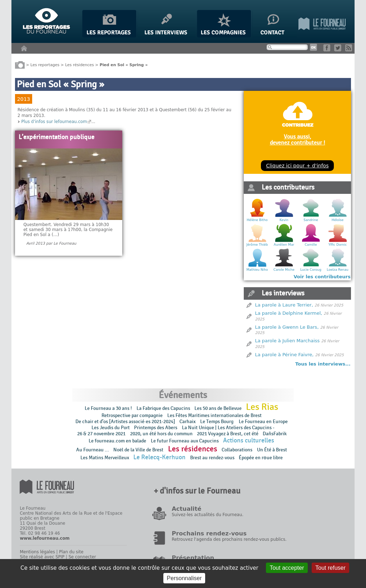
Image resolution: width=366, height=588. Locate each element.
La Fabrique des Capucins (163, 408)
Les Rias (262, 407)
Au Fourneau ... (93, 450)
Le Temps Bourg (217, 422)
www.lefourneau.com (44, 538)
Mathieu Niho (257, 270)
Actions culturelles (249, 440)
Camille (311, 245)
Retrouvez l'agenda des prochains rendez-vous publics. (229, 539)
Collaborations (237, 450)
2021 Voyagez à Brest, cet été (228, 434)
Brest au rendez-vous (212, 458)
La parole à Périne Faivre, (285, 355)
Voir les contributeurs (322, 277)
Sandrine (311, 220)
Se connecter (82, 557)
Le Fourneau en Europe (263, 422)
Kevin (284, 220)
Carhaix (187, 422)
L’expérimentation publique (56, 137)
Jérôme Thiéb (257, 245)
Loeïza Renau (337, 270)
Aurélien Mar (284, 245)
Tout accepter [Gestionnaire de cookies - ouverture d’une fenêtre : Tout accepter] (287, 568)
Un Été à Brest (272, 450)
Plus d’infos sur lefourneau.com (54, 122)
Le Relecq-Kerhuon (159, 457)
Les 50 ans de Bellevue (218, 408)
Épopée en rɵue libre (261, 458)
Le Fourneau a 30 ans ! (108, 408)
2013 (24, 99)
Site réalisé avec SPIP (42, 557)
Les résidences (79, 65)
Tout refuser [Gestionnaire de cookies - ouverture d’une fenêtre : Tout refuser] (330, 568)
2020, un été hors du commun (161, 434)
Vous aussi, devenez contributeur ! (298, 139)
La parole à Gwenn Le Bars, (287, 327)
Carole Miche (284, 270)
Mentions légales (37, 552)
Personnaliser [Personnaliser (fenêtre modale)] (184, 578)
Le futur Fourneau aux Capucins (185, 441)
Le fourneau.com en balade (117, 441)
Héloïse (338, 220)
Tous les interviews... (323, 364)
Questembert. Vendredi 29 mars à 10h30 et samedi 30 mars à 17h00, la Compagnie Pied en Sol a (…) (68, 230)
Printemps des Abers (156, 428)
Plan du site (71, 552)
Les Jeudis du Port (111, 428)
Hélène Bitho (257, 220)
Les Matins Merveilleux (105, 458)
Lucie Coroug (311, 270)
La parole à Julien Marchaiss (288, 341)
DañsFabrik (275, 434)
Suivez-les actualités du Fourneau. (207, 515)
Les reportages (45, 65)
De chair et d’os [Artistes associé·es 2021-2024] (125, 422)
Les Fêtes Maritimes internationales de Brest (214, 415)
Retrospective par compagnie (132, 415)
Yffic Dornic (338, 245)
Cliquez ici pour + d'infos (297, 166)
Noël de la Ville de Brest (138, 450)
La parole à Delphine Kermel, (289, 313)
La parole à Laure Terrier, (284, 305)
